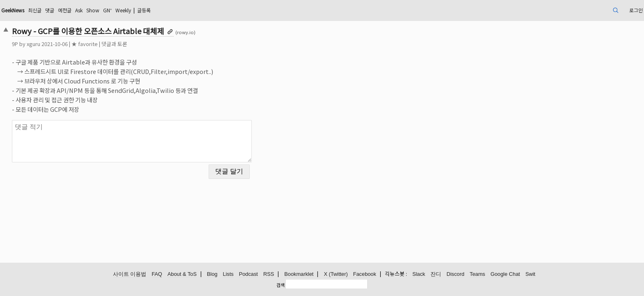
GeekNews (80, 10)
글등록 (236, 10)
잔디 (436, 274)
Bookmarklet (299, 274)
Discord (455, 274)
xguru (96, 44)
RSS (269, 274)
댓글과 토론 (177, 44)
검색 (281, 285)
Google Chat (505, 274)
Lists (228, 274)
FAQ (157, 274)
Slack (419, 274)
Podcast (248, 274)
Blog (212, 274)
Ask (158, 10)
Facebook (365, 274)
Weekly (210, 10)
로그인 (570, 10)
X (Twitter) (336, 274)
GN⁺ (191, 10)
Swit (530, 274)
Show (174, 10)
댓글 (124, 10)
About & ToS (182, 274)
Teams (478, 274)
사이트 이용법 (130, 274)
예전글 (141, 10)
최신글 (107, 10)
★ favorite (147, 44)
